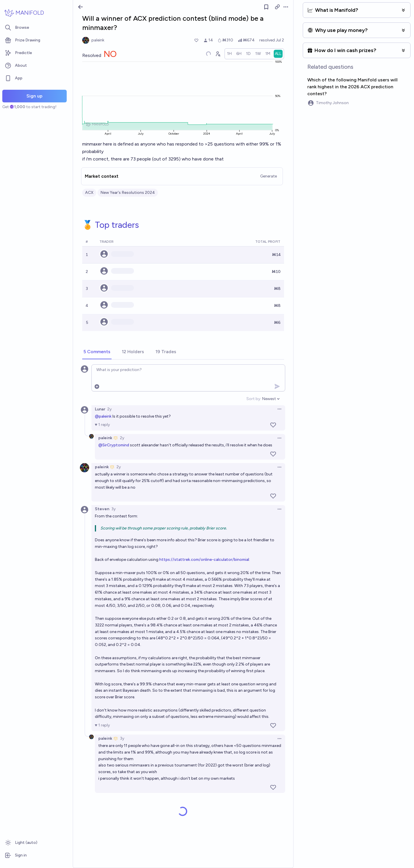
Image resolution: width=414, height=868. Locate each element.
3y (113, 509)
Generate (269, 176)
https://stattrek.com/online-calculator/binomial (204, 560)
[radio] (229, 54)
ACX (89, 193)
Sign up (34, 96)
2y (109, 409)
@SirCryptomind (114, 445)
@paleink (103, 416)
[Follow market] (266, 7)
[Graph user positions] (218, 54)
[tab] (97, 352)
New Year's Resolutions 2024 (128, 193)
